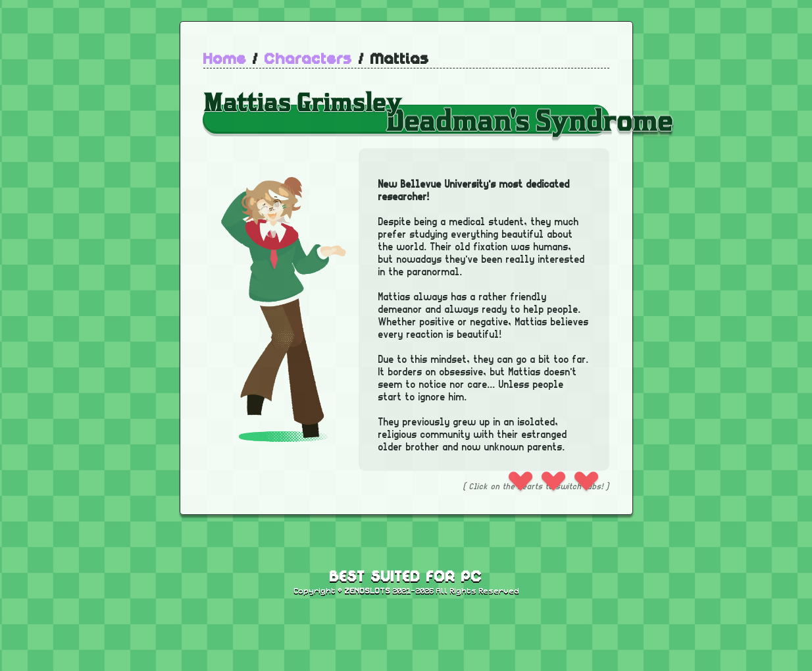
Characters (309, 60)
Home (225, 60)
